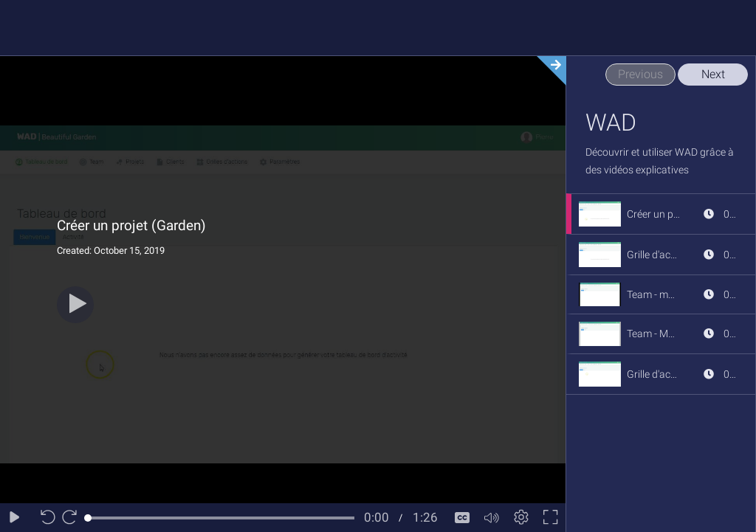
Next (713, 74)
